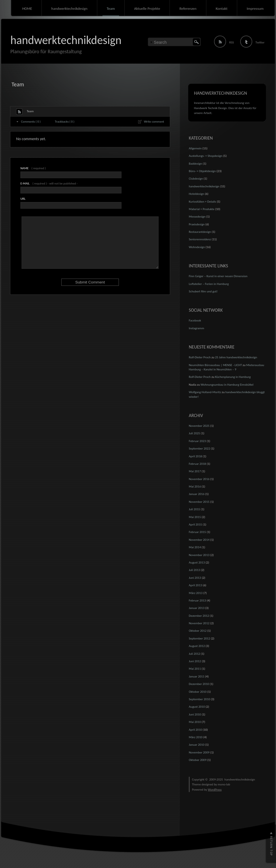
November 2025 (199, 426)
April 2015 (195, 525)
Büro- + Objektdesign (202, 171)
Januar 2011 (197, 676)
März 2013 (196, 593)
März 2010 (196, 737)
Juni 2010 (195, 714)
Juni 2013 (195, 578)
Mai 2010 (195, 722)
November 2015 (199, 502)
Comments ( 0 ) (31, 122)
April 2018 (195, 456)
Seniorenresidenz (200, 239)
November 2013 (199, 555)
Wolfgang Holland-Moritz (205, 392)
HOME (27, 8)
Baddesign (195, 164)
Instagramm (196, 328)
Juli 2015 (194, 509)
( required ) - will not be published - (49, 183)
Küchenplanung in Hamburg (233, 377)
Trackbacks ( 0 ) (65, 122)
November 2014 (199, 540)
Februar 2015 (197, 532)
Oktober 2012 (198, 631)
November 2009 (199, 752)
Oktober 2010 (198, 692)
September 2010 (199, 699)
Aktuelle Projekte (147, 8)
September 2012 (199, 638)
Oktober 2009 (198, 760)
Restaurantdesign (200, 232)
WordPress (215, 790)
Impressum (255, 8)
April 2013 (195, 585)
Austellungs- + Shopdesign (206, 156)
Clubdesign (196, 179)
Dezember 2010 (199, 684)
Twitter (260, 42)
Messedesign (197, 217)
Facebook (195, 320)
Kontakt (222, 8)
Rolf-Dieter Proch (200, 357)
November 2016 (199, 479)
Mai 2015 (195, 517)
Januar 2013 (197, 608)
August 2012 (197, 646)
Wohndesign (197, 247)
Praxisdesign (197, 224)
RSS (232, 42)
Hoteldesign (196, 194)
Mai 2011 (195, 669)
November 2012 (199, 623)
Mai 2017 (195, 471)
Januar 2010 (197, 745)
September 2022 (199, 449)
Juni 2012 (195, 661)
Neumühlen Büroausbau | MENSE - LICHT (215, 365)
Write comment (154, 122)
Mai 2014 (195, 547)
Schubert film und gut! (203, 291)
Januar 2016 (197, 494)
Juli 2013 (194, 570)
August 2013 (197, 563)
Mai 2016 (195, 487)
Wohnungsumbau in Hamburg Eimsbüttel (227, 385)
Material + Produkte (202, 209)
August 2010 (197, 707)
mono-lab (224, 784)
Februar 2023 (197, 441)
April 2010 (195, 730)
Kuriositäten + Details (202, 202)
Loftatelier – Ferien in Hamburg (209, 284)
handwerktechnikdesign (69, 8)
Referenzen (188, 8)
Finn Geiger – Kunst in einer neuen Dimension (218, 276)
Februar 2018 (197, 464)
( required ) (33, 168)
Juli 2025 (194, 433)
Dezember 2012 (199, 616)
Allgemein (195, 148)
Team (111, 8)
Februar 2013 (197, 600)
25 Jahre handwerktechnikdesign (236, 357)
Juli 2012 (194, 654)
